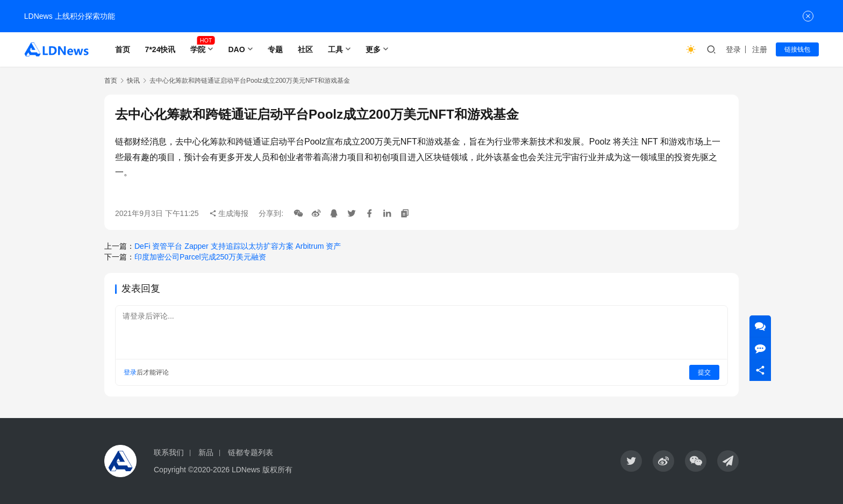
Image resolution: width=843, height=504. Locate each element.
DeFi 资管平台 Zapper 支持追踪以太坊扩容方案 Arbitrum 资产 (238, 246)
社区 (305, 49)
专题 (275, 49)
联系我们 (169, 452)
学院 (198, 49)
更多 (373, 49)
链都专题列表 (251, 452)
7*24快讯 (160, 49)
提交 (704, 372)
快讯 (133, 81)
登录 (733, 49)
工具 (335, 49)
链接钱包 (797, 49)
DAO (236, 49)
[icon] (631, 461)
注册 (760, 49)
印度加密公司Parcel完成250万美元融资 (200, 257)
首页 (123, 49)
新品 (206, 452)
